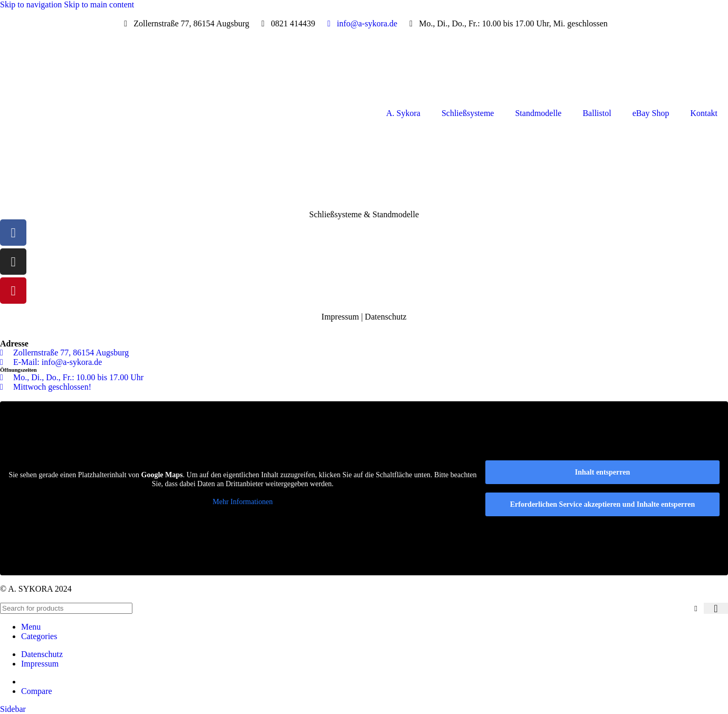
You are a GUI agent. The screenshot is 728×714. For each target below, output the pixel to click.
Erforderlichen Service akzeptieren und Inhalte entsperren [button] (603, 504)
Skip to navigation (32, 4)
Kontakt (704, 113)
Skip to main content (99, 4)
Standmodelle (538, 113)
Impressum (340, 317)
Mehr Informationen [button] (243, 501)
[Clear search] (696, 608)
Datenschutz (386, 317)
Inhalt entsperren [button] (602, 472)
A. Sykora (403, 113)
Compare (37, 691)
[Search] (66, 608)
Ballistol (597, 113)
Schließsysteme (468, 113)
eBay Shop (651, 113)
